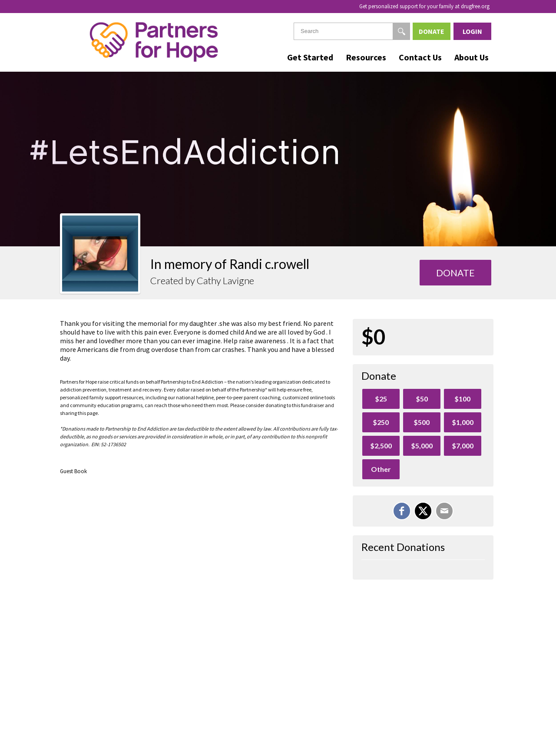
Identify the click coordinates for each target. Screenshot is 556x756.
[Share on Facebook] (402, 511)
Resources (366, 57)
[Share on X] (423, 511)
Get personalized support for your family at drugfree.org (424, 6)
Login (472, 31)
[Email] (444, 511)
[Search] (401, 31)
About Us (472, 57)
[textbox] (352, 31)
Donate (432, 31)
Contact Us (420, 57)
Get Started (310, 57)
